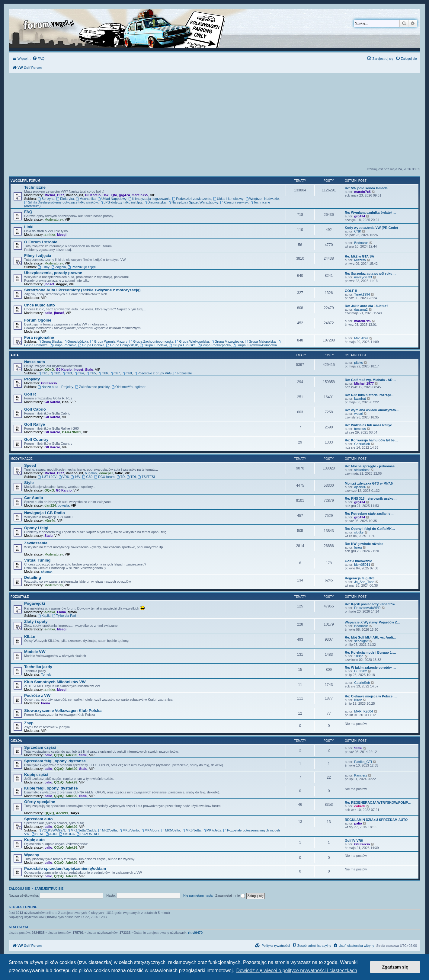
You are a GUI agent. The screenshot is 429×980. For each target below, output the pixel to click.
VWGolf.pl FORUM (25, 181)
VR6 (64, 477)
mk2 (55, 373)
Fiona (61, 612)
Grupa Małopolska (260, 341)
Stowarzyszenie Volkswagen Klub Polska (63, 711)
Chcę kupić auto (40, 305)
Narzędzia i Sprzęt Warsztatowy (193, 202)
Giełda (16, 741)
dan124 (50, 505)
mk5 (91, 373)
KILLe (30, 637)
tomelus (360, 429)
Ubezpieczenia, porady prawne (53, 273)
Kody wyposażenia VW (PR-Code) (371, 228)
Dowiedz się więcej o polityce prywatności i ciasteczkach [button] (297, 970)
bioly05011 (362, 565)
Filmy (44, 267)
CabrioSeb (362, 444)
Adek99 (71, 755)
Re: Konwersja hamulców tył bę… (371, 440)
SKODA (67, 834)
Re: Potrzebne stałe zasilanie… (369, 514)
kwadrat (360, 399)
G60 (88, 477)
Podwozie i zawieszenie (192, 199)
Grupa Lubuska (182, 345)
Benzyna (46, 199)
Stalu (89, 370)
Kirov (358, 700)
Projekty (32, 379)
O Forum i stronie (41, 242)
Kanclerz (361, 775)
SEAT (38, 834)
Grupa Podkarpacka (214, 345)
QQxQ (49, 370)
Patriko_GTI (363, 762)
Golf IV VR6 (354, 841)
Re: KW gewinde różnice (364, 544)
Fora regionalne (39, 337)
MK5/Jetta (171, 830)
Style (29, 483)
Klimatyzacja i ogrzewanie (149, 199)
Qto (114, 195)
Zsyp (29, 723)
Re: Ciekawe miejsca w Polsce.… (371, 696)
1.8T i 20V (47, 477)
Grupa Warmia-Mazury (109, 341)
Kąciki (44, 616)
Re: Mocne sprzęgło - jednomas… (371, 466)
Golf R (30, 394)
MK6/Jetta (191, 830)
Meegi (62, 235)
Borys (74, 813)
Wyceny (32, 855)
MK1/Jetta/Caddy (81, 830)
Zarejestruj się (49, 889)
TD (121, 477)
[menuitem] (38, 59)
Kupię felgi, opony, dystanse (51, 788)
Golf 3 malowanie (358, 561)
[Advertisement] (215, 122)
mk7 (115, 373)
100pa (359, 656)
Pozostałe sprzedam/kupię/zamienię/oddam (65, 868)
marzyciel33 (363, 277)
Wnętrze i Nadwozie (262, 199)
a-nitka (50, 235)
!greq (358, 547)
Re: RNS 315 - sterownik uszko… (371, 498)
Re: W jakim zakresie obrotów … (370, 668)
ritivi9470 (195, 933)
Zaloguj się (19, 889)
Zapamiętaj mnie (230, 895)
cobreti (360, 806)
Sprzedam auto (38, 819)
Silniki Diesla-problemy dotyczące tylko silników (61, 202)
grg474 (124, 195)
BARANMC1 (71, 432)
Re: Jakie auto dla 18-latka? (367, 306)
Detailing (33, 577)
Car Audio (34, 498)
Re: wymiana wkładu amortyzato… (372, 410)
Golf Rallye (35, 424)
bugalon (91, 473)
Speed (30, 465)
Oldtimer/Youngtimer (128, 387)
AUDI (51, 834)
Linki (29, 227)
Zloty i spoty (36, 621)
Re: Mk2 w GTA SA (359, 256)
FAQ (28, 212)
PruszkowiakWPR (367, 608)
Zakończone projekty (92, 387)
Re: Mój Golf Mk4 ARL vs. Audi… (371, 637)
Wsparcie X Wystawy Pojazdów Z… (373, 622)
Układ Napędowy (112, 199)
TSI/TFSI (146, 477)
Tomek (46, 674)
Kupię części (36, 775)
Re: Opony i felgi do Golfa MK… (370, 529)
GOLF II (351, 291)
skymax (47, 572)
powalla (63, 505)
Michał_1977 (54, 195)
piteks (359, 363)
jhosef (49, 284)
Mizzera (360, 260)
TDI (131, 477)
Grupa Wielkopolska (192, 341)
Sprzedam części (40, 747)
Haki (106, 195)
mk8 (127, 373)
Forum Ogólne (38, 320)
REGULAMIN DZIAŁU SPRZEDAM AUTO (376, 820)
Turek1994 (362, 294)
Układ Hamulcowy (228, 199)
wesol (358, 414)
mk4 (79, 373)
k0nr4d (50, 520)
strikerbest (362, 470)
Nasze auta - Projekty (56, 387)
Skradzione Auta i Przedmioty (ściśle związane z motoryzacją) (82, 290)
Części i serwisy (234, 202)
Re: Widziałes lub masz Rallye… (370, 425)
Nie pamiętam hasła (198, 895)
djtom (72, 612)
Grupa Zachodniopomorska (151, 341)
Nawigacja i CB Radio (45, 513)
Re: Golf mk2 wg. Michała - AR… (370, 380)
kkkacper (106, 473)
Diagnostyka (155, 202)
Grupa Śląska (50, 341)
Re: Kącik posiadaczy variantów (370, 604)
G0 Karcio (93, 195)
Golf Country (36, 439)
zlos (65, 402)
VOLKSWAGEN (51, 830)
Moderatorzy (54, 219)
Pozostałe (183, 373)
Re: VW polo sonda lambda (366, 188)
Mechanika (86, 199)
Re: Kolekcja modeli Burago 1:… (370, 652)
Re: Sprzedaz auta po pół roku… (370, 274)
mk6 (103, 373)
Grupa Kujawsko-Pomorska (255, 345)
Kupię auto (34, 840)
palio (48, 313)
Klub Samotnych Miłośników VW (55, 682)
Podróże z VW (37, 695)
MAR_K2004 (363, 711)
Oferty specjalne (40, 802)
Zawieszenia (36, 543)
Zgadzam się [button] (395, 967)
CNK (358, 231)
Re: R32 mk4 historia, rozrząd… (370, 395)
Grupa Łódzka (76, 341)
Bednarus (361, 243)
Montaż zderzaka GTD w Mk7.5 (369, 483)
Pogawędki (35, 603)
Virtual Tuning (37, 560)
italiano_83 (74, 195)
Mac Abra (361, 338)
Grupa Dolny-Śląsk (122, 345)
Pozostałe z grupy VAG (153, 373)
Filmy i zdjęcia (38, 256)
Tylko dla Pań (64, 616)
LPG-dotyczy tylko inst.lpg (121, 202)
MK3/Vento (129, 830)
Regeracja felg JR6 (360, 578)
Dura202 (360, 671)
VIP (153, 195)
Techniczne (35, 187)
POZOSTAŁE (88, 834)
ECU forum (104, 477)
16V (75, 477)
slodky (359, 532)
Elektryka (65, 199)
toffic (119, 473)
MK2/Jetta (107, 830)
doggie (62, 284)
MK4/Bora (150, 830)
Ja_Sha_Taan (364, 582)
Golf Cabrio (35, 409)
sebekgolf (361, 641)
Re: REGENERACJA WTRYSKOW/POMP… (378, 802)
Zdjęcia (59, 267)
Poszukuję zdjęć (82, 267)
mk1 (43, 373)
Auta (15, 355)
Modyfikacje (22, 459)
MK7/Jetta (212, 830)
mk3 (67, 373)
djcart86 (360, 487)
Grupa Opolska (91, 345)
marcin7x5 (140, 195)
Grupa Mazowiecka (227, 341)
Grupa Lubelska (154, 345)
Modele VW (35, 652)
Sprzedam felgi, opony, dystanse (55, 761)
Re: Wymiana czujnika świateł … (370, 213)
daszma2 (361, 309)
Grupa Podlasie (63, 345)
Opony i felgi (36, 528)
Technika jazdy (38, 667)
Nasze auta (35, 362)
